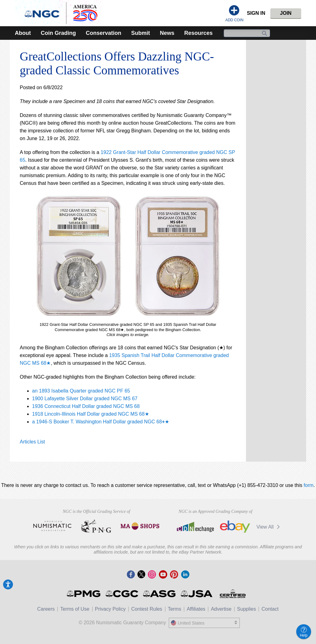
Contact (270, 609)
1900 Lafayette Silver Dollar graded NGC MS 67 (85, 399)
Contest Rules (147, 609)
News (167, 33)
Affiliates (196, 609)
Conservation (104, 33)
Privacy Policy (110, 609)
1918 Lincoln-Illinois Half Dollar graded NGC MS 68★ (91, 414)
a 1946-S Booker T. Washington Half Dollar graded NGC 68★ (101, 422)
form (309, 485)
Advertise (221, 609)
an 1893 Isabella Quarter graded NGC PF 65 (81, 391)
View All (269, 527)
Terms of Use (75, 609)
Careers (46, 609)
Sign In (256, 13)
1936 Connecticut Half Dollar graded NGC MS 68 (86, 406)
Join (286, 13)
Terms (175, 609)
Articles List (32, 442)
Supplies (246, 609)
